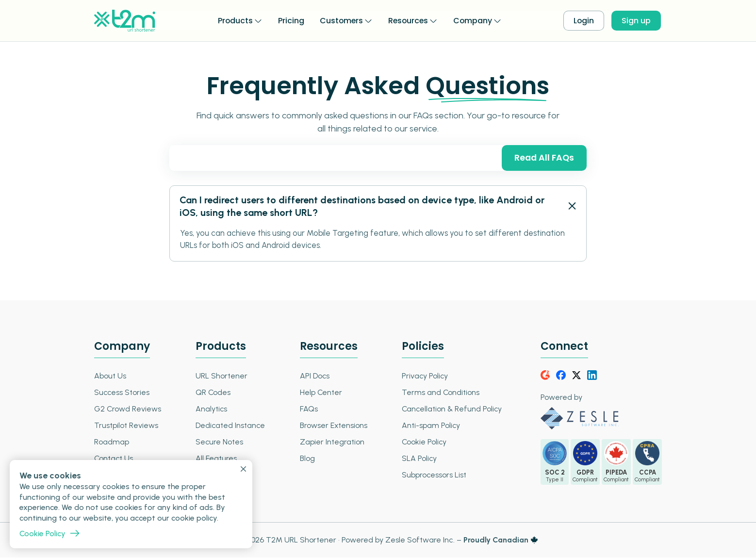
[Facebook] (561, 376)
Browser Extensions (332, 426)
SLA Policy (418, 459)
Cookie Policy (423, 442)
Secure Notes (219, 442)
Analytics (211, 409)
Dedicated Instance (230, 426)
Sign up (637, 21)
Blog (306, 459)
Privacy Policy (423, 376)
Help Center (320, 393)
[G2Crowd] (545, 376)
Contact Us (114, 459)
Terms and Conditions (439, 393)
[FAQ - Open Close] (572, 207)
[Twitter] (576, 376)
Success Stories (122, 393)
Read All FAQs (543, 158)
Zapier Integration (331, 442)
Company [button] (474, 20)
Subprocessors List (432, 475)
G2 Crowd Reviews (128, 409)
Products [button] (234, 20)
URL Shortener (221, 376)
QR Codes (213, 393)
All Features (216, 459)
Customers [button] (340, 20)
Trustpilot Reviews (126, 426)
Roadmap (112, 442)
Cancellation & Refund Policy (451, 409)
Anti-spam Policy (429, 426)
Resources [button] (408, 20)
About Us (110, 376)
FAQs (307, 409)
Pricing (290, 20)
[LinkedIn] (592, 376)
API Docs (313, 376)
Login (584, 21)
